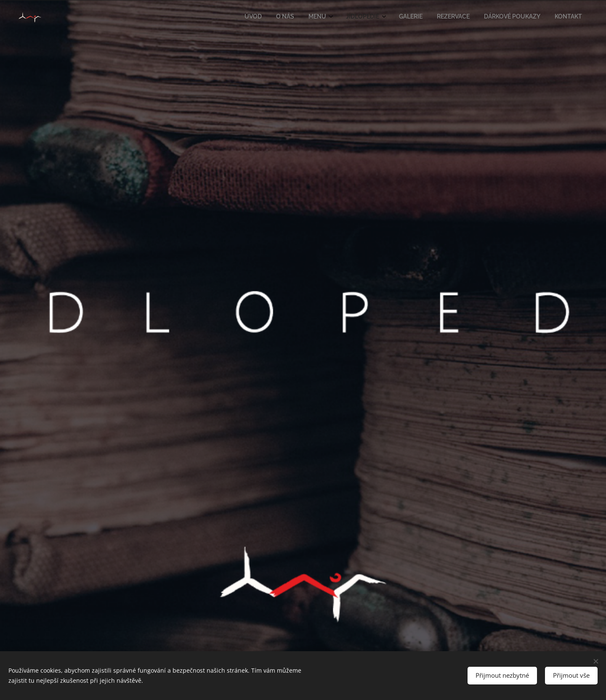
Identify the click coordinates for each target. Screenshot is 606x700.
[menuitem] (471, 17)
